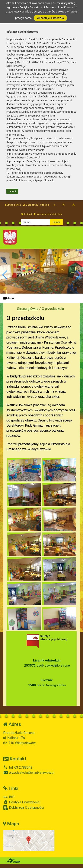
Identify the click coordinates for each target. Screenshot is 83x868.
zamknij (12, 191)
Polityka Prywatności (22, 802)
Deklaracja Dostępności (24, 808)
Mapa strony (31, 205)
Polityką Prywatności (32, 7)
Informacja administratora (48, 214)
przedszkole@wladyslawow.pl (29, 773)
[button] (78, 275)
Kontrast (26, 214)
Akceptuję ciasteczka (50, 18)
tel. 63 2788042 (18, 767)
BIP (9, 797)
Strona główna (13, 205)
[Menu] (41, 298)
